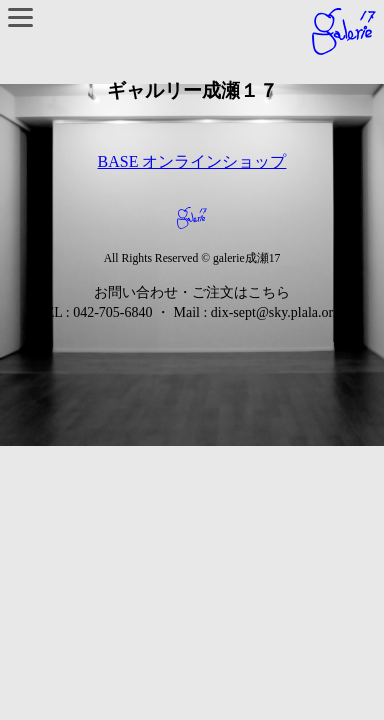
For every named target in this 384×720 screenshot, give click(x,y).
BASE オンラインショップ (192, 161)
